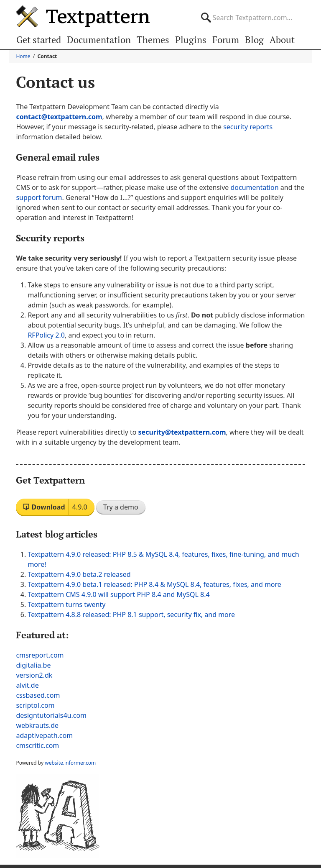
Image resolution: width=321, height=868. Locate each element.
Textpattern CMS (83, 16)
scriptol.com (35, 705)
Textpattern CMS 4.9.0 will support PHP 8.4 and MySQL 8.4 (118, 594)
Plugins (191, 40)
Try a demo (121, 507)
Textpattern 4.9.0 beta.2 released (79, 574)
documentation (254, 187)
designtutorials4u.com (51, 715)
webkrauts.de (37, 725)
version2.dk (34, 675)
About (281, 40)
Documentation (100, 40)
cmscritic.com (37, 745)
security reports (248, 127)
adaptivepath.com (44, 735)
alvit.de (27, 685)
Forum (225, 40)
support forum (39, 197)
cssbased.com (38, 695)
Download (55, 507)
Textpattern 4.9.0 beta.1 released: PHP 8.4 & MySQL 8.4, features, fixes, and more (154, 584)
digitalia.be (33, 665)
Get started (39, 40)
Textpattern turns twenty (66, 604)
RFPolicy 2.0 (46, 335)
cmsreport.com (40, 655)
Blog (254, 40)
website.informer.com (70, 763)
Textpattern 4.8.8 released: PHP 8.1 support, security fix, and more (131, 615)
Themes (154, 40)
